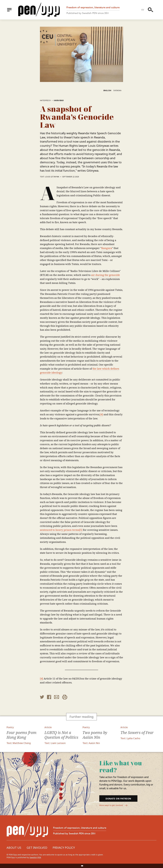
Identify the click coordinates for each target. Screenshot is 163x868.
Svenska (117, 90)
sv (143, 10)
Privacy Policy (64, 848)
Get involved (37, 848)
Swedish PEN (35, 857)
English (107, 90)
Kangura (107, 248)
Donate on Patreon (118, 798)
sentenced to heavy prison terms (60, 530)
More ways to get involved (113, 805)
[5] (81, 530)
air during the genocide (106, 275)
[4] (101, 414)
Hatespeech (45, 100)
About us (14, 848)
